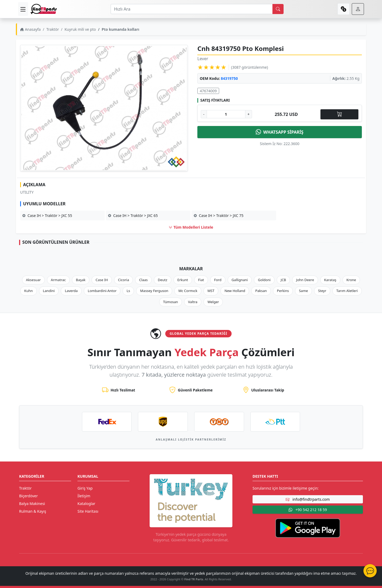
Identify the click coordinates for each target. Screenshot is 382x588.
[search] (278, 9)
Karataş (330, 280)
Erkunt (183, 280)
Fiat (201, 280)
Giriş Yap (85, 488)
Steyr (322, 291)
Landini (49, 291)
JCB (283, 280)
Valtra (193, 302)
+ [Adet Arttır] (249, 114)
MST (211, 291)
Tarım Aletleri (347, 291)
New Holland (235, 291)
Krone (351, 280)
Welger (213, 302)
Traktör (53, 29)
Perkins (283, 291)
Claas (143, 280)
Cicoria (124, 280)
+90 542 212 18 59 (308, 510)
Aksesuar (33, 280)
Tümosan (171, 302)
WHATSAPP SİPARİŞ (280, 132)
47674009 (208, 91)
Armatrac (58, 280)
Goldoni (264, 280)
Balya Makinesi (32, 504)
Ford (218, 280)
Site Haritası (88, 511)
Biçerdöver (28, 496)
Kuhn (28, 291)
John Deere (305, 280)
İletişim (84, 496)
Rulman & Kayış (33, 511)
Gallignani (240, 280)
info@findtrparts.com (308, 499)
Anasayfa (30, 29)
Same (303, 291)
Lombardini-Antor (102, 291)
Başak (81, 280)
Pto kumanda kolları (120, 29)
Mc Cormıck (188, 291)
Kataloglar (86, 504)
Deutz (163, 280)
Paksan (261, 291)
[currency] (344, 9)
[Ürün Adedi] (226, 114)
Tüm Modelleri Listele (191, 227)
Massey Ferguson (154, 291)
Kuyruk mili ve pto (80, 29)
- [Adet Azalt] (204, 114)
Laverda (71, 291)
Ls (128, 291)
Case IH (102, 280)
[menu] (23, 9)
